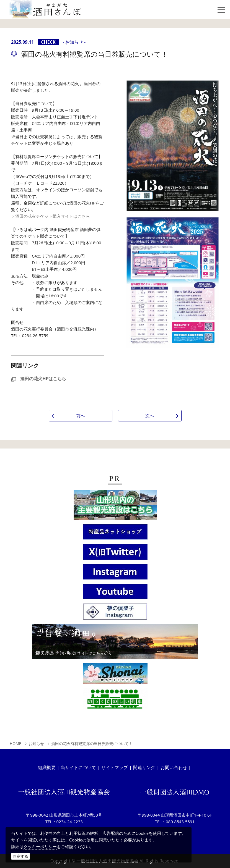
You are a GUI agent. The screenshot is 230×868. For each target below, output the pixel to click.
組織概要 (47, 767)
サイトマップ (115, 767)
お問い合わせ (174, 767)
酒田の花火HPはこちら (39, 379)
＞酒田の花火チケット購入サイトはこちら (51, 216)
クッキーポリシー (40, 846)
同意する (20, 856)
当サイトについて (78, 767)
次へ (150, 416)
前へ (81, 416)
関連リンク (144, 767)
